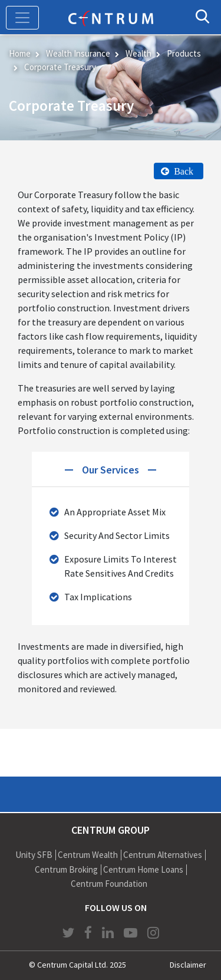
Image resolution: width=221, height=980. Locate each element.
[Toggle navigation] (22, 18)
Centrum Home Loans (143, 869)
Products (184, 53)
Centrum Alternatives (163, 855)
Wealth (138, 53)
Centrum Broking (66, 869)
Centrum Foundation (109, 884)
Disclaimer (188, 965)
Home (20, 53)
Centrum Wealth (88, 855)
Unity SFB (34, 855)
